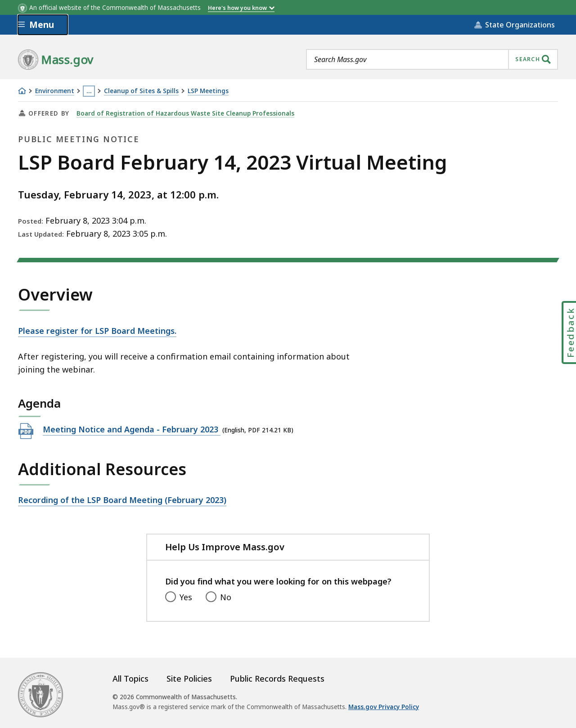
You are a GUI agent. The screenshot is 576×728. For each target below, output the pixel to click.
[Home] (22, 91)
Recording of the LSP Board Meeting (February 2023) (122, 500)
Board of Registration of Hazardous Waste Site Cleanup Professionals (185, 113)
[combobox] (432, 59)
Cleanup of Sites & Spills (141, 91)
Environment (55, 91)
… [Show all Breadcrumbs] (89, 91)
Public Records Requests (277, 679)
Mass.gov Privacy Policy (384, 707)
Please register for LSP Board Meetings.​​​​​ (97, 331)
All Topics (130, 679)
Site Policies (189, 679)
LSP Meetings (208, 91)
